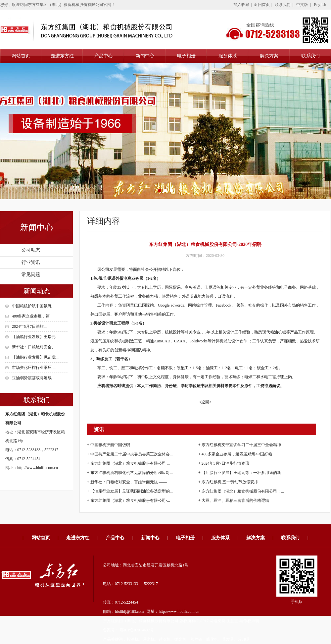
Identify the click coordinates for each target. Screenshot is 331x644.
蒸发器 (228, 639)
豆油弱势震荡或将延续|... (34, 378)
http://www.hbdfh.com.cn (38, 468)
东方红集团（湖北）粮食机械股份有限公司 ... (130, 463)
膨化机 (212, 639)
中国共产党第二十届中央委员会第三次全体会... (132, 454)
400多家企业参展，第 (31, 316)
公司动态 (31, 250)
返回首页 (262, 5)
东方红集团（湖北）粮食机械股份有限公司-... (130, 500)
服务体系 (228, 56)
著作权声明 (249, 621)
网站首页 (21, 56)
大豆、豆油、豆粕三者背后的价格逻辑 (235, 500)
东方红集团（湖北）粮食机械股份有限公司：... (243, 491)
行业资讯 (31, 262)
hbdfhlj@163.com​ (129, 612)
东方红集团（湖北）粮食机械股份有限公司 (141, 621)
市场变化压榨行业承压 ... (34, 368)
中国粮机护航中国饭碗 (32, 306)
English (320, 5)
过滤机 (165, 639)
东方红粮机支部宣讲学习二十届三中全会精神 (241, 445)
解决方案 (269, 56)
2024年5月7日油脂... (29, 326)
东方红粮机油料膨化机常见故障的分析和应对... (132, 473)
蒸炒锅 (196, 639)
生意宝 (232, 621)
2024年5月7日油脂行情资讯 (225, 463)
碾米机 (149, 639)
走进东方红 (62, 56)
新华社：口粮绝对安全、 (34, 347)
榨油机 (133, 639)
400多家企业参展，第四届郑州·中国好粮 (237, 454)
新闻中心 (145, 56)
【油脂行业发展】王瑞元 (34, 337)
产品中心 (104, 56)
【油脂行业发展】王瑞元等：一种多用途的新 (241, 473)
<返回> (205, 402)
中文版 (302, 5)
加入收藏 (241, 5)
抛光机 (180, 639)
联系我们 (283, 5)
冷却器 (244, 639)
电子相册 (186, 56)
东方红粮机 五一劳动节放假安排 (230, 482)
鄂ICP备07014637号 (136, 630)
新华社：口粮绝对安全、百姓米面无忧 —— (129, 482)
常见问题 (31, 275)
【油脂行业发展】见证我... (35, 357)
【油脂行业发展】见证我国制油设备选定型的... (132, 491)
